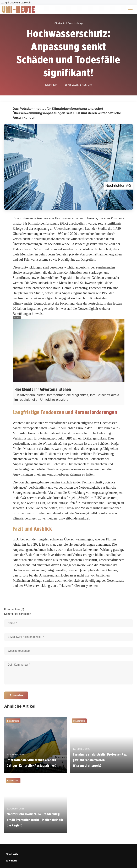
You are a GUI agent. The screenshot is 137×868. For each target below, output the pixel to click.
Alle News (12, 861)
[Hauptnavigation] (130, 10)
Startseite (12, 854)
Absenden (16, 695)
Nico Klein (51, 85)
